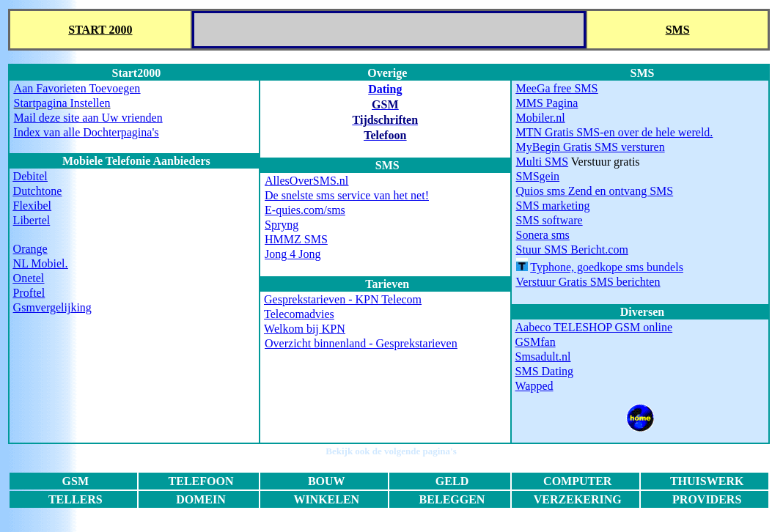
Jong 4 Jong (293, 254)
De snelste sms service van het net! (347, 195)
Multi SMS (543, 162)
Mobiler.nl (541, 118)
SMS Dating (545, 371)
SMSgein (538, 176)
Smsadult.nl (543, 356)
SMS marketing (553, 206)
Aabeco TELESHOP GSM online (594, 327)
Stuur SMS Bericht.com (572, 250)
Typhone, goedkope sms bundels (607, 267)
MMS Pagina (547, 103)
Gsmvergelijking (52, 307)
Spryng (282, 225)
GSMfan (536, 342)
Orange (30, 249)
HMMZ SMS (296, 239)
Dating (385, 89)
